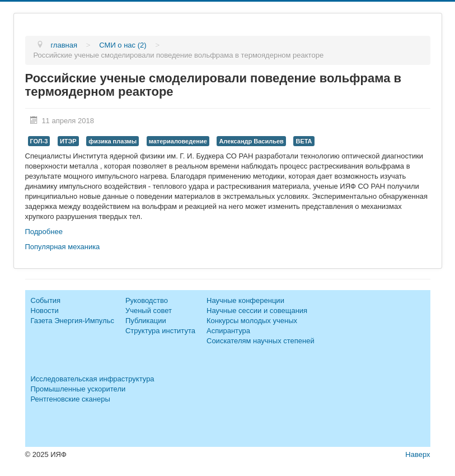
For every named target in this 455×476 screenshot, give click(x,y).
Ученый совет (149, 311)
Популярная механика (63, 247)
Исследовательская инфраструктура (93, 379)
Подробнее (44, 232)
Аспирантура (228, 331)
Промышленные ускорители (78, 389)
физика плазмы (112, 141)
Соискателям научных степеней (261, 341)
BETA (304, 141)
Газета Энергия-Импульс (72, 321)
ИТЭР (68, 141)
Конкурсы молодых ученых (252, 321)
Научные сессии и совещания (257, 311)
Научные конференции (245, 300)
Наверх (418, 454)
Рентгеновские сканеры (71, 399)
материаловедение (178, 141)
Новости (45, 311)
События (46, 300)
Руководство (147, 300)
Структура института (160, 331)
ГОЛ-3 (39, 141)
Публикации (146, 321)
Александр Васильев (251, 141)
